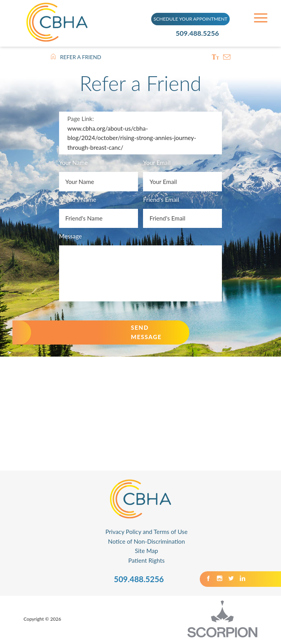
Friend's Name (78, 200)
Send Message (154, 334)
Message (71, 237)
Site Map (147, 553)
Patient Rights (147, 562)
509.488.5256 (200, 33)
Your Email (157, 164)
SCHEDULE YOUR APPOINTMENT (190, 18)
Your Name (73, 164)
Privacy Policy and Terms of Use (146, 534)
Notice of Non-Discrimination (147, 543)
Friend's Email (161, 200)
